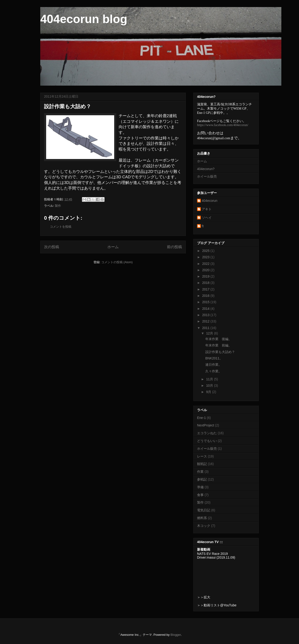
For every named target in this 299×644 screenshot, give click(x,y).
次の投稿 (52, 247)
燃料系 (202, 518)
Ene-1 (201, 418)
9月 (209, 392)
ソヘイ (207, 218)
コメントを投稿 (61, 227)
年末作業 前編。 (218, 345)
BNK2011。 (214, 358)
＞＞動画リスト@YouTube (217, 605)
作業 (200, 472)
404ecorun (210, 201)
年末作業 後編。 (218, 339)
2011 (206, 328)
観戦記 (202, 464)
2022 (206, 264)
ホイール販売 (207, 176)
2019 (206, 276)
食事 (200, 495)
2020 (206, 270)
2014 (206, 309)
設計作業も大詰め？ (220, 352)
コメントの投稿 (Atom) (117, 262)
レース (202, 456)
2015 (206, 302)
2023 (206, 257)
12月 (210, 333)
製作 (58, 206)
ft (203, 226)
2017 (206, 289)
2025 (206, 251)
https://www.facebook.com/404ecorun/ (223, 125)
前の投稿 (174, 247)
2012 (206, 321)
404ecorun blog (84, 19)
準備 (200, 487)
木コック (204, 526)
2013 (206, 315)
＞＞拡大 (204, 597)
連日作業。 (214, 365)
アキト (207, 209)
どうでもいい (207, 441)
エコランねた (207, 433)
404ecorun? (206, 169)
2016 (206, 296)
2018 (206, 283)
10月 (210, 386)
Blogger (176, 635)
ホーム (113, 247)
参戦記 (202, 479)
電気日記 (204, 510)
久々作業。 (214, 371)
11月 (210, 379)
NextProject (206, 425)
